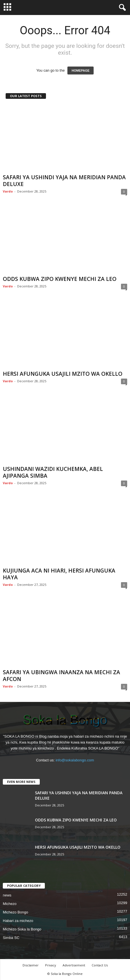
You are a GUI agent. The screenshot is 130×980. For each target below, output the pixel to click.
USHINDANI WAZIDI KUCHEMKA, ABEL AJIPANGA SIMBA (53, 472)
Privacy (51, 965)
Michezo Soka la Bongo (22, 929)
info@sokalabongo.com (75, 760)
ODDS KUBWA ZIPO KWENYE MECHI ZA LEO (60, 279)
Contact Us (100, 965)
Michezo (10, 904)
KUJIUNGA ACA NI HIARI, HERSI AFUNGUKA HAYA (59, 574)
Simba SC (11, 938)
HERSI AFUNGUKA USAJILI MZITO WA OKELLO (63, 374)
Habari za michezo (18, 921)
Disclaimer (31, 965)
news (7, 895)
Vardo (8, 191)
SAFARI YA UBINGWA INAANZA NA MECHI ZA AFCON (61, 676)
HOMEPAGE (81, 71)
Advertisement (74, 965)
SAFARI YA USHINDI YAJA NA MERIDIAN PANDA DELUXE (64, 181)
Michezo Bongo (16, 912)
